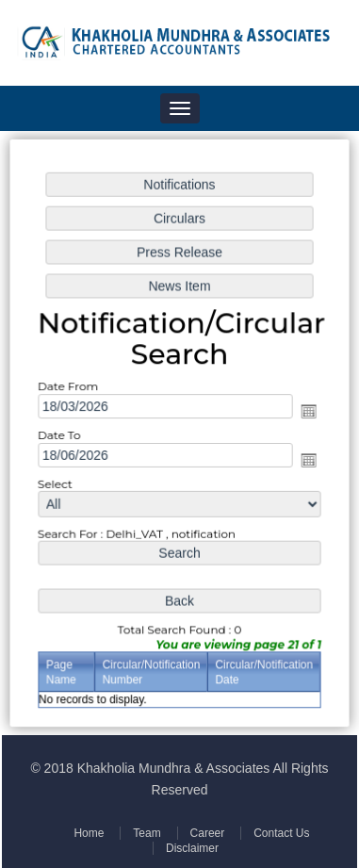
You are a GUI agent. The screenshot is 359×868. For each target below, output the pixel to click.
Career (206, 833)
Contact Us (279, 833)
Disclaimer (191, 848)
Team (147, 833)
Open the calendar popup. (307, 412)
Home (90, 833)
